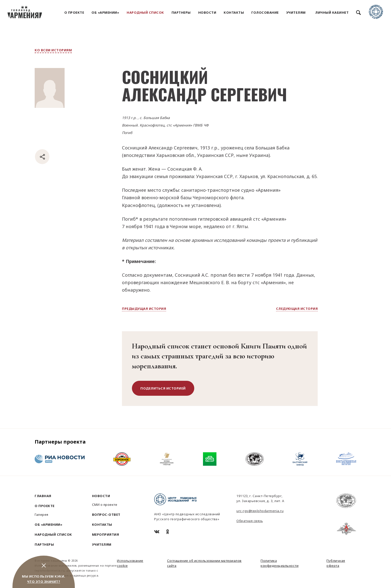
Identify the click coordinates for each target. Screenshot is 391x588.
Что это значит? (44, 582)
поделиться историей (163, 388)
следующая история (297, 309)
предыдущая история (144, 309)
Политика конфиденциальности (280, 563)
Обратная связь (250, 521)
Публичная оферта (336, 563)
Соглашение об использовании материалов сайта (204, 563)
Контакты (234, 12)
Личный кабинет (332, 12)
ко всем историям (53, 50)
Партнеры (181, 12)
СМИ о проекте (105, 505)
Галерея (42, 515)
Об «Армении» (105, 12)
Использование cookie (130, 563)
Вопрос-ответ (106, 515)
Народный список (145, 12)
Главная (43, 496)
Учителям (296, 12)
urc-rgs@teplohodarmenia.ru (260, 511)
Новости (207, 12)
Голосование (265, 12)
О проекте (74, 12)
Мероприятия (106, 534)
